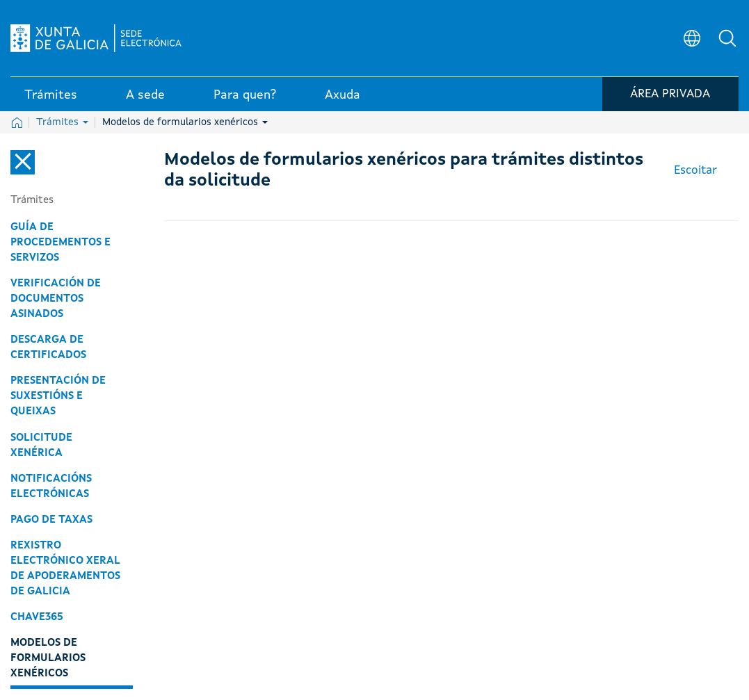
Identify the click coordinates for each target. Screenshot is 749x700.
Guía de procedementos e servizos (61, 243)
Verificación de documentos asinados (56, 299)
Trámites (62, 122)
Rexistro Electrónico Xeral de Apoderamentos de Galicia (65, 569)
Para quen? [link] (245, 97)
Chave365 (37, 617)
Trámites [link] (51, 97)
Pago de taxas (51, 520)
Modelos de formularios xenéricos (185, 122)
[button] (728, 39)
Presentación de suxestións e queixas (58, 396)
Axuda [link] (343, 97)
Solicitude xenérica (41, 446)
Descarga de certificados (48, 348)
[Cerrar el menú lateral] (23, 162)
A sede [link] (145, 97)
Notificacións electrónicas (51, 487)
